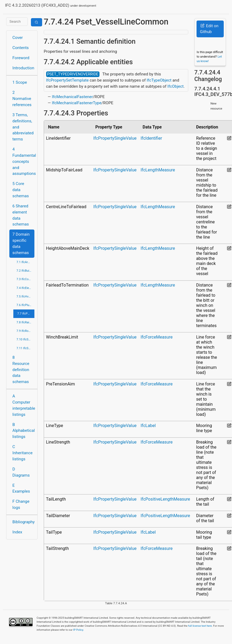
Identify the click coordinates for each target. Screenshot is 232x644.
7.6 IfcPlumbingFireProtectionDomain (25, 305)
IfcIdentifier (151, 138)
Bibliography (23, 522)
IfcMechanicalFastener (72, 97)
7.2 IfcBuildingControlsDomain (25, 271)
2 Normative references (22, 99)
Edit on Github (209, 29)
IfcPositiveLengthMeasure (165, 499)
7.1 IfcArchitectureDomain (25, 262)
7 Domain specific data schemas (21, 243)
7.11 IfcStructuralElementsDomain (25, 348)
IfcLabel (148, 426)
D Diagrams (21, 472)
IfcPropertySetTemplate (67, 80)
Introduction (23, 68)
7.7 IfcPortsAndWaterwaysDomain (26, 313)
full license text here (200, 626)
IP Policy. (78, 630)
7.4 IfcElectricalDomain (25, 288)
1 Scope (20, 82)
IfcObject (176, 86)
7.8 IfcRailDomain (25, 322)
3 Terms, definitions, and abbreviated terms (23, 127)
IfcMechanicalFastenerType (77, 103)
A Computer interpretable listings (23, 405)
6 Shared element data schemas (21, 215)
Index (17, 532)
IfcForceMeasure (157, 337)
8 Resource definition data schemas (21, 370)
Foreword (21, 58)
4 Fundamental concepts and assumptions (23, 161)
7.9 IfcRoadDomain (25, 331)
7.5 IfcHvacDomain (25, 296)
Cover (18, 38)
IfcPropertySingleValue (115, 138)
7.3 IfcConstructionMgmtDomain (25, 279)
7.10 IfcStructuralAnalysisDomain (25, 339)
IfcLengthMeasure (158, 170)
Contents (21, 48)
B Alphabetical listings (23, 431)
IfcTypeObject (159, 80)
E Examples (21, 488)
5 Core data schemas (21, 190)
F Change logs (21, 504)
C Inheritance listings (23, 453)
